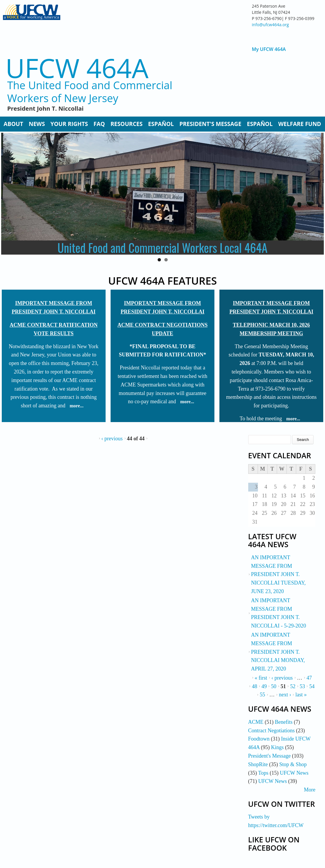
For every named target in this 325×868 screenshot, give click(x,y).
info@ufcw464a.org (270, 25)
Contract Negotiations (271, 731)
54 (312, 686)
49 (264, 686)
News (37, 124)
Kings (277, 747)
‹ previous (112, 439)
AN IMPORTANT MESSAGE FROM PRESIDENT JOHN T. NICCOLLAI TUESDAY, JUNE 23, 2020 (279, 574)
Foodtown (259, 739)
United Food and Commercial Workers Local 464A (163, 248)
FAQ (99, 124)
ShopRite (258, 764)
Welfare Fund (300, 124)
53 (302, 686)
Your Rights (69, 124)
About (13, 124)
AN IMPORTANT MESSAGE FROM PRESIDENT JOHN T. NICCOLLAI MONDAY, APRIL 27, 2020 (278, 652)
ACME (256, 722)
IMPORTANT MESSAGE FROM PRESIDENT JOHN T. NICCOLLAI (54, 307)
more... (77, 406)
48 (254, 686)
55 (262, 695)
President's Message (210, 124)
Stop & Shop (293, 764)
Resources (127, 124)
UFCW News (294, 773)
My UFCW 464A (269, 49)
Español (161, 124)
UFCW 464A (77, 68)
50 (274, 686)
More (310, 790)
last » (301, 695)
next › (285, 695)
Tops (263, 773)
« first (261, 678)
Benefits (284, 722)
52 (293, 686)
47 (309, 678)
